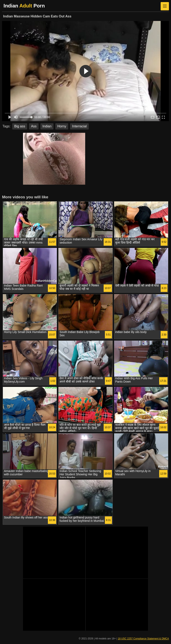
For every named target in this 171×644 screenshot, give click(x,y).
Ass (34, 126)
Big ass (20, 126)
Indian (47, 126)
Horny (62, 126)
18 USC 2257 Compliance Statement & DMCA (143, 639)
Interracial (79, 126)
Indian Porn (24, 6)
